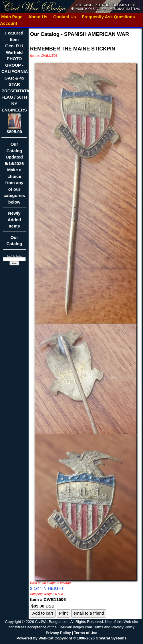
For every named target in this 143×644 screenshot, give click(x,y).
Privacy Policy (58, 633)
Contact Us (65, 17)
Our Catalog (14, 241)
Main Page (12, 17)
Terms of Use (86, 633)
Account (9, 23)
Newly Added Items (14, 221)
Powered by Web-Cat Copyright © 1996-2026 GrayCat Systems (71, 638)
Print (63, 613)
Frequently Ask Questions (108, 17)
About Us (38, 17)
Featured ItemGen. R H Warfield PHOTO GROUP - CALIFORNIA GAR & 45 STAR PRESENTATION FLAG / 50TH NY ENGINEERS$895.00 (18, 82)
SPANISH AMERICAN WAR (97, 34)
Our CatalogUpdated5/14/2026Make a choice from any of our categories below (14, 175)
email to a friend (89, 613)
